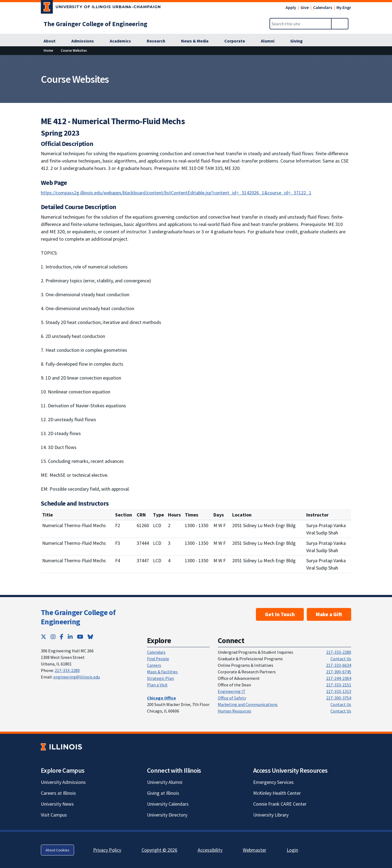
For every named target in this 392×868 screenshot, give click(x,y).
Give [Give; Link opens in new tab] (305, 7)
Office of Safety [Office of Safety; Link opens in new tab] (232, 698)
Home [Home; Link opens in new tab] (48, 50)
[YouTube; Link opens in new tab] (80, 637)
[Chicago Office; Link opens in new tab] (161, 698)
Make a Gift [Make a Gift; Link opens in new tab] (329, 614)
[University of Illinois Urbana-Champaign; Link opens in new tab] (101, 8)
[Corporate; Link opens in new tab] (238, 41)
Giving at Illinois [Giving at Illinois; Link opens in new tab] (163, 793)
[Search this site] (301, 24)
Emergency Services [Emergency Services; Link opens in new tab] (273, 782)
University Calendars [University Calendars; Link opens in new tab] (168, 804)
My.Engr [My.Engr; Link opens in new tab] (344, 7)
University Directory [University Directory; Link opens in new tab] (167, 815)
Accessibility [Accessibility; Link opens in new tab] (210, 850)
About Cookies (57, 850)
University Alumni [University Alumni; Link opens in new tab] (165, 782)
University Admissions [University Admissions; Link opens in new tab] (63, 782)
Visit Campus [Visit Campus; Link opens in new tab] (54, 815)
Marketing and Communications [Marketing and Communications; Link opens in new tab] (248, 704)
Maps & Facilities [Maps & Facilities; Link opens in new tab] (162, 672)
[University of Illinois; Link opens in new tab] (61, 747)
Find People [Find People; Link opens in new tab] (158, 659)
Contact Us (341, 659)
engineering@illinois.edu (77, 677)
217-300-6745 (339, 672)
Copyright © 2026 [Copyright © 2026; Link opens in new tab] (159, 850)
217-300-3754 (339, 698)
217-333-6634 (339, 665)
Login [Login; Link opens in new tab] (292, 850)
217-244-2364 (339, 678)
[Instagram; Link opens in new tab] (53, 637)
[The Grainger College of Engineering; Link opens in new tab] (95, 24)
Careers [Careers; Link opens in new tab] (154, 665)
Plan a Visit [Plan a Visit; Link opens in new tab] (157, 685)
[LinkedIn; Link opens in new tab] (70, 637)
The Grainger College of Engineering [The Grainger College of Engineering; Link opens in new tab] (78, 617)
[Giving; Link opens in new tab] (299, 41)
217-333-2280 (67, 670)
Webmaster (255, 850)
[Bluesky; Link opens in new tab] (90, 637)
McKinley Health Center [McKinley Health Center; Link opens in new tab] (277, 793)
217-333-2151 (339, 685)
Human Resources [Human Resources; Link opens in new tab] (235, 711)
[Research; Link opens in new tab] (159, 41)
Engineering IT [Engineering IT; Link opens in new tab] (232, 691)
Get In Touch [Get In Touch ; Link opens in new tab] (280, 614)
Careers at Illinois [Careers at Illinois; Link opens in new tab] (58, 793)
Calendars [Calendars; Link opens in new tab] (323, 7)
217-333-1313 (339, 691)
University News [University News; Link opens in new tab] (57, 804)
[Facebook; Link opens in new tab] (62, 637)
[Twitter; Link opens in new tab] (44, 637)
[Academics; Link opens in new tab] (123, 41)
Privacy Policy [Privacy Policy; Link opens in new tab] (107, 850)
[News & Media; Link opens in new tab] (198, 41)
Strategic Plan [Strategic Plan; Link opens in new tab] (160, 678)
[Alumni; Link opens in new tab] (271, 41)
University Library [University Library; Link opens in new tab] (271, 815)
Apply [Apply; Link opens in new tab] (291, 7)
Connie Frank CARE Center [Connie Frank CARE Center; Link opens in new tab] (280, 804)
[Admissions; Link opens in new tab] (86, 41)
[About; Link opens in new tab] (53, 41)
